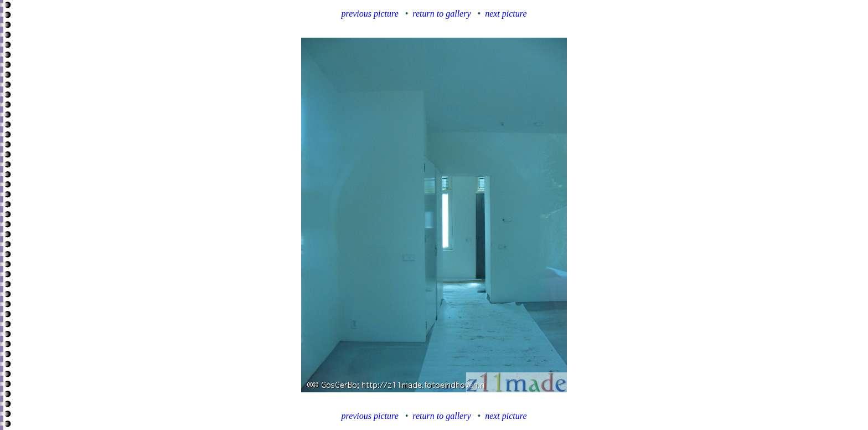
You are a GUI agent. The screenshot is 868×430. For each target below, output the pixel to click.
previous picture (370, 14)
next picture (506, 14)
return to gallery (441, 14)
